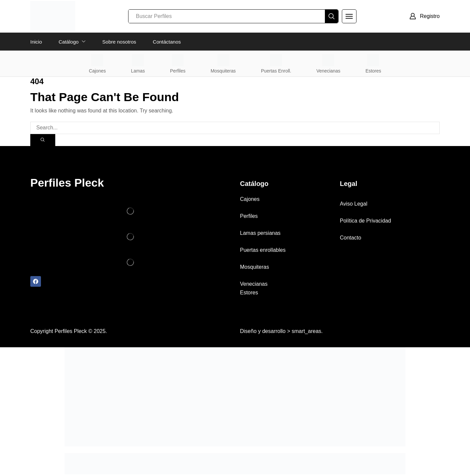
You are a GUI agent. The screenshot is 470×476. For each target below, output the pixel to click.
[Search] (332, 16)
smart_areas (306, 333)
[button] (349, 16)
